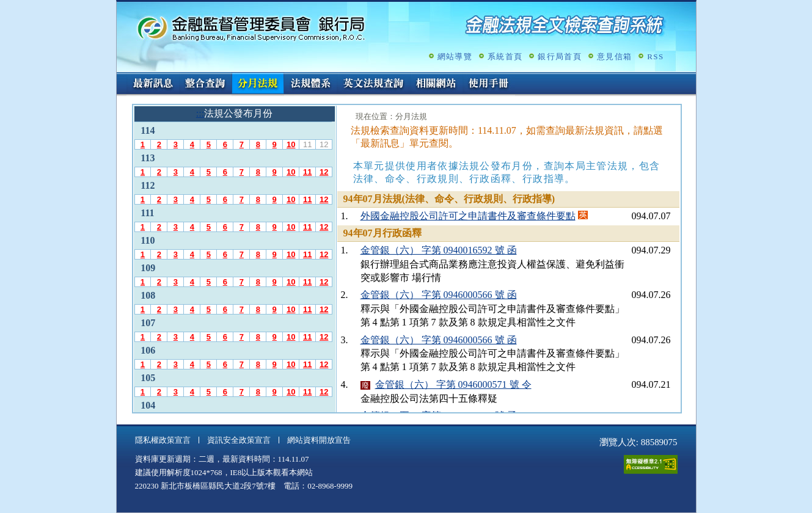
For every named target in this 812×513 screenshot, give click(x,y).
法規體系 (310, 84)
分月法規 (258, 84)
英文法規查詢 (373, 84)
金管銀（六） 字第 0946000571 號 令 (453, 384)
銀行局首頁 (560, 56)
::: (121, 77)
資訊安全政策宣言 (239, 440)
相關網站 (436, 84)
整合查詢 (205, 84)
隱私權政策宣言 (163, 440)
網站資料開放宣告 (319, 440)
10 (291, 144)
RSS (655, 56)
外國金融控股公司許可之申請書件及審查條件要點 (468, 216)
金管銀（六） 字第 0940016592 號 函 (439, 250)
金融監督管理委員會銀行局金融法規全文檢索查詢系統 (251, 28)
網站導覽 (455, 56)
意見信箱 (614, 56)
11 (307, 172)
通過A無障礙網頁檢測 (651, 464)
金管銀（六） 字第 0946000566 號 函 (439, 295)
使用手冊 (489, 84)
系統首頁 (505, 56)
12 (324, 172)
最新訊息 (153, 84)
